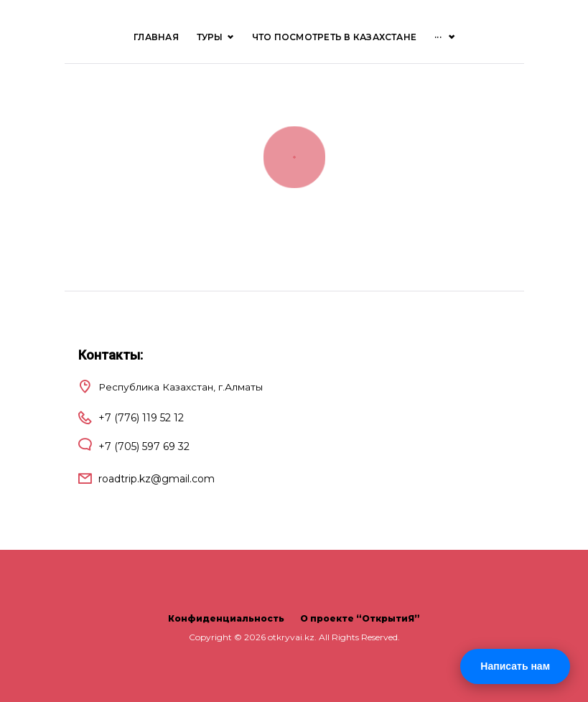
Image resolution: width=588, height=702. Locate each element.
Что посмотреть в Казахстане (334, 37)
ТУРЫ (215, 37)
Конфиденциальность (226, 618)
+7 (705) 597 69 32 (144, 446)
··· (438, 37)
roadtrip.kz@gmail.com (157, 479)
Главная (156, 37)
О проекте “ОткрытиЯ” (360, 618)
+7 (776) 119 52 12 (141, 418)
